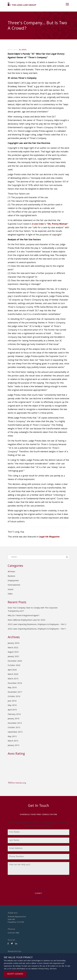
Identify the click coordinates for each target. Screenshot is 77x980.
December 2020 (15, 661)
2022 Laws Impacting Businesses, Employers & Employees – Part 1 (37, 629)
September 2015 (15, 732)
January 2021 (14, 657)
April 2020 (12, 670)
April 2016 (12, 710)
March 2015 (13, 741)
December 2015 (15, 723)
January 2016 (14, 719)
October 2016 (14, 697)
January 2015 (14, 746)
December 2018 (15, 683)
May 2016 (12, 705)
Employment (13, 581)
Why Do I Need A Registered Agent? (24, 616)
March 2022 (13, 648)
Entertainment (14, 585)
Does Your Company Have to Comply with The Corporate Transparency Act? (33, 610)
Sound (10, 590)
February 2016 (14, 714)
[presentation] (27, 884)
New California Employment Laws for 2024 (26, 620)
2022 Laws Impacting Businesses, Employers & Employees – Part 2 (37, 625)
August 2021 (13, 652)
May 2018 (12, 688)
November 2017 (15, 692)
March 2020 (13, 674)
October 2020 (14, 666)
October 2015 (14, 728)
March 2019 (13, 679)
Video (10, 594)
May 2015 (12, 737)
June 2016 (12, 701)
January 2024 (14, 643)
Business (11, 576)
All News (23, 50)
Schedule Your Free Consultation (38, 815)
